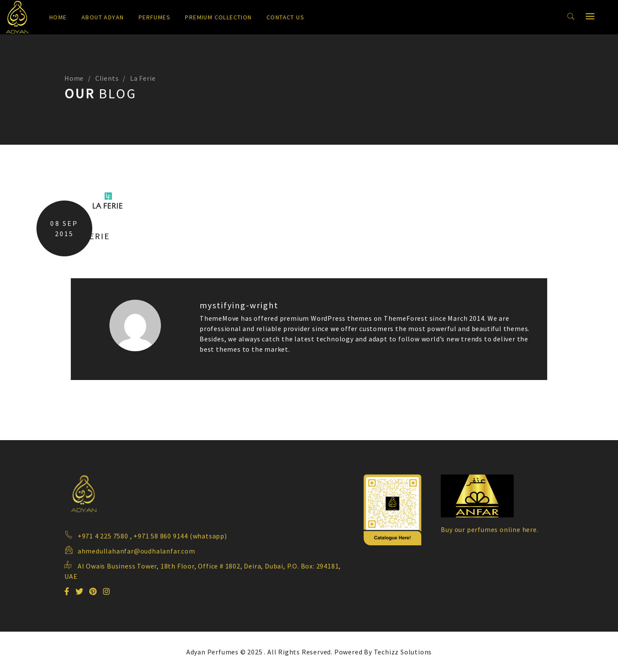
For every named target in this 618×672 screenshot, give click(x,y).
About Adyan (103, 17)
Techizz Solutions (403, 652)
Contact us (285, 17)
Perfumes (154, 17)
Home (58, 17)
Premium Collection (218, 17)
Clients (107, 78)
